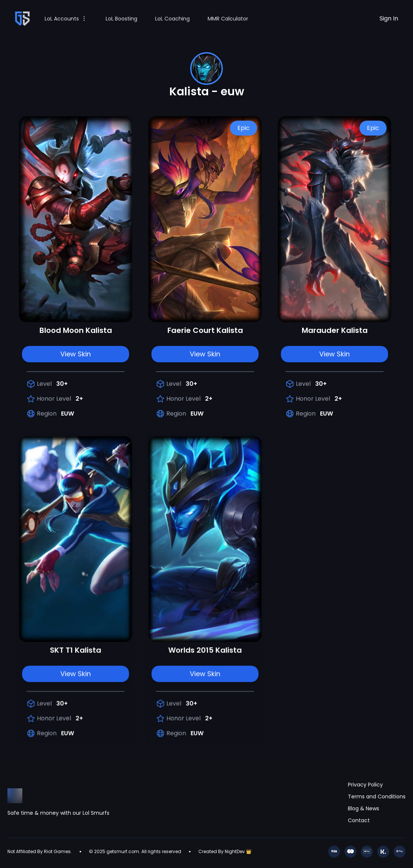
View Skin (76, 354)
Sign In (389, 18)
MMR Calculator (228, 19)
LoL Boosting (121, 19)
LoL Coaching (172, 19)
